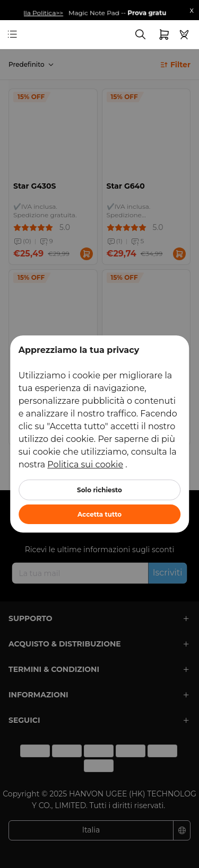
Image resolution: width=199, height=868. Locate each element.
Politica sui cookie (85, 464)
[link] (29, 35)
